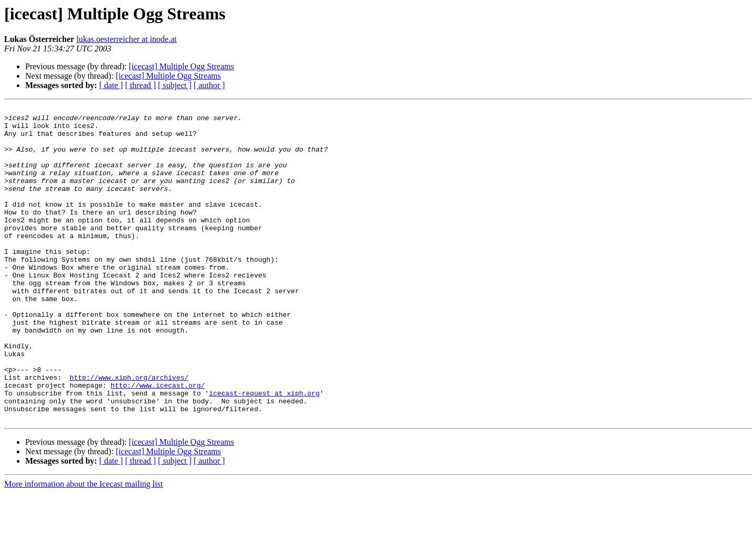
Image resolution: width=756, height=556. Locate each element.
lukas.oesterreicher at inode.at (126, 39)
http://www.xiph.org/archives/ (129, 432)
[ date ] (111, 85)
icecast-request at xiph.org (264, 451)
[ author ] (209, 85)
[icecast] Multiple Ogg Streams (181, 66)
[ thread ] (140, 85)
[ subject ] (175, 85)
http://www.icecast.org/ (158, 442)
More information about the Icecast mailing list (83, 547)
